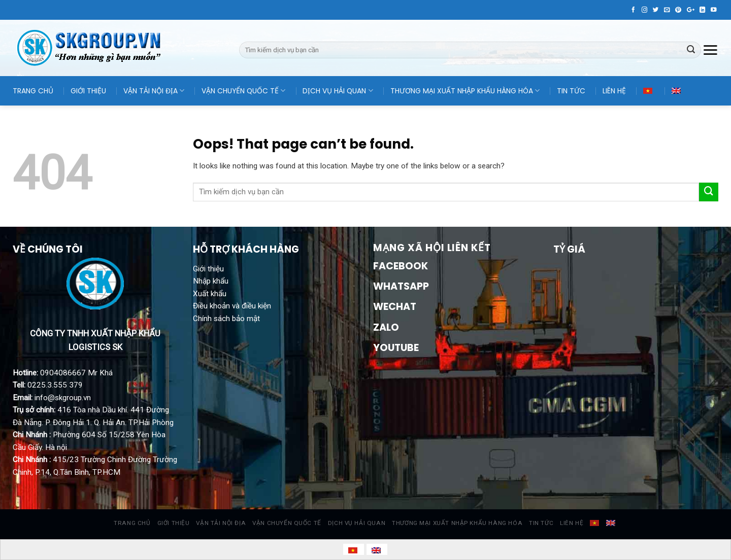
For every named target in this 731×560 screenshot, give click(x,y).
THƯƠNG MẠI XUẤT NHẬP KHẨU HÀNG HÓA (465, 91)
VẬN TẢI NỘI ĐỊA (154, 91)
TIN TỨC (571, 91)
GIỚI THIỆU (88, 91)
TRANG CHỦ (33, 91)
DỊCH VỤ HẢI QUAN (338, 91)
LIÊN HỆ (614, 91)
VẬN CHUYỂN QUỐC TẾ (243, 91)
